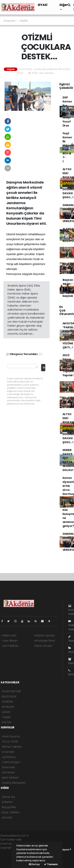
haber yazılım (9, 860)
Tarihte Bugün (11, 762)
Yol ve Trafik (10, 742)
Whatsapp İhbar (45, 641)
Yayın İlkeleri (10, 641)
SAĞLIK (6, 712)
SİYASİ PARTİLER (11, 691)
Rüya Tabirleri (11, 812)
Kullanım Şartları (45, 635)
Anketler (7, 802)
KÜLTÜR (7, 722)
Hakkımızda (9, 635)
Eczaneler (8, 752)
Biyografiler (9, 807)
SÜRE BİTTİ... (67, 252)
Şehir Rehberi (10, 778)
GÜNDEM (7, 702)
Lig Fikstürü (9, 757)
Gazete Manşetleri (14, 783)
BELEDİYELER (9, 696)
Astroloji (7, 817)
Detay (34, 864)
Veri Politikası (10, 646)
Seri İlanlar (8, 772)
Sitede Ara (9, 797)
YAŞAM (23, 21)
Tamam (51, 864)
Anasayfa (10, 21)
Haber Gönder (43, 646)
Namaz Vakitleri (12, 747)
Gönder (44, 368)
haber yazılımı (9, 852)
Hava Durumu (11, 736)
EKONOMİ (8, 707)
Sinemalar (8, 767)
